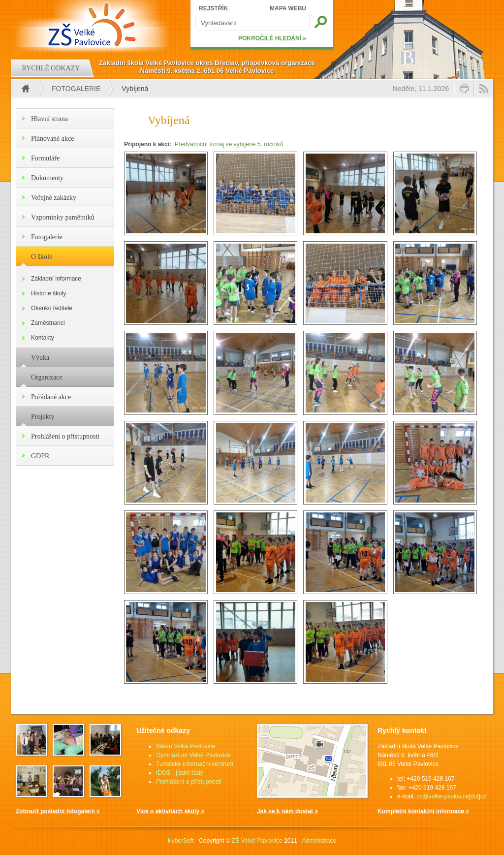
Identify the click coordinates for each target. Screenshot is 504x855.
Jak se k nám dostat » (287, 811)
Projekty (43, 417)
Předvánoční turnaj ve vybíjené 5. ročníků (229, 144)
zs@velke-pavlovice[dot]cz (451, 796)
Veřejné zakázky (54, 198)
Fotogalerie (76, 89)
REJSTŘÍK (213, 8)
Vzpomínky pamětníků (63, 217)
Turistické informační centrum (195, 764)
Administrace (319, 841)
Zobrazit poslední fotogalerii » (58, 811)
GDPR (40, 456)
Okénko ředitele (52, 308)
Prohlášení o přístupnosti (65, 436)
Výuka (40, 358)
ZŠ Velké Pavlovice (257, 841)
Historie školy (48, 293)
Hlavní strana (49, 119)
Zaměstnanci (48, 323)
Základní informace (56, 279)
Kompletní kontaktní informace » (423, 811)
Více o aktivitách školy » (170, 811)
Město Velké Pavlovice (186, 746)
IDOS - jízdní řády (179, 773)
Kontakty (43, 338)
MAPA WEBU (288, 8)
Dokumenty (47, 178)
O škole (42, 257)
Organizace (47, 377)
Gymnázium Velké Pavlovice (193, 755)
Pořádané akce (51, 397)
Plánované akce (52, 139)
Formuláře (45, 158)
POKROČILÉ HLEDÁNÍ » (272, 38)
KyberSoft (181, 841)
